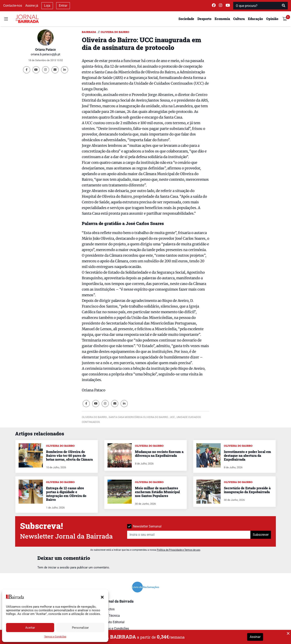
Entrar (63, 6)
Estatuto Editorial (112, 622)
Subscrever (261, 535)
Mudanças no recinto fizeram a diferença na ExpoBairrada (159, 454)
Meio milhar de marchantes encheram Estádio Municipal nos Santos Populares (157, 492)
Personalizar (80, 628)
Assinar (255, 637)
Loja (47, 6)
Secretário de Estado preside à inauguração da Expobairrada (247, 490)
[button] (102, 597)
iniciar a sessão (59, 567)
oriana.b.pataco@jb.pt (45, 54)
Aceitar (30, 628)
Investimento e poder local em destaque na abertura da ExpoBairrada (247, 455)
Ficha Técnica (110, 616)
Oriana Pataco (45, 50)
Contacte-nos (13, 6)
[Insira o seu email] (189, 535)
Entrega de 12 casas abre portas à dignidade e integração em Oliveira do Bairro (66, 494)
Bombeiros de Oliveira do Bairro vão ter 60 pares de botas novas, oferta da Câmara (69, 455)
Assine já (32, 6)
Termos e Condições (55, 637)
